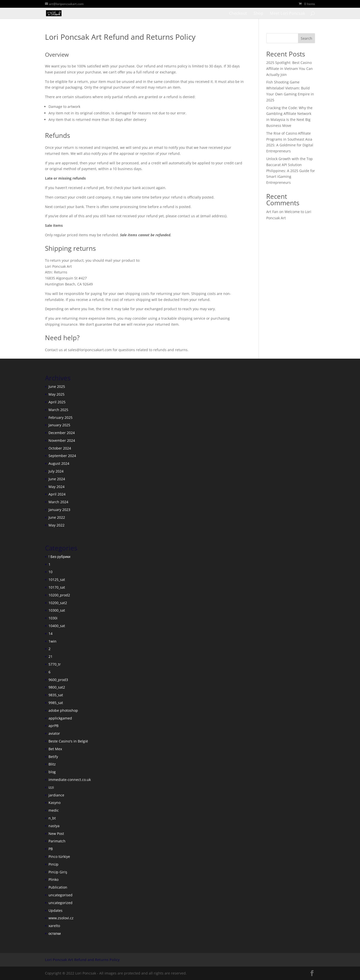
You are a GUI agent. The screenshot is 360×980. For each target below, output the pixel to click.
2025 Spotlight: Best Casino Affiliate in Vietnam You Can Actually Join (289, 69)
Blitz (52, 764)
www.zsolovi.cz (61, 918)
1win (52, 641)
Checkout (238, 14)
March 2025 (58, 410)
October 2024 (60, 448)
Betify (53, 757)
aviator (54, 733)
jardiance (56, 795)
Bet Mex (55, 749)
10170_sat (57, 587)
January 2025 (59, 425)
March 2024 (58, 502)
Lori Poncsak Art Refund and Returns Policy (82, 960)
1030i (53, 618)
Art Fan (272, 212)
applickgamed (60, 718)
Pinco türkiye (59, 857)
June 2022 (57, 517)
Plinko (53, 879)
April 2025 (57, 402)
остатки (55, 933)
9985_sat (56, 703)
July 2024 (56, 471)
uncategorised (60, 895)
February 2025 (60, 417)
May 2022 (56, 525)
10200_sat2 (58, 603)
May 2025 (56, 394)
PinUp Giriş (58, 872)
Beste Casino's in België (68, 741)
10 (50, 572)
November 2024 (62, 440)
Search (306, 38)
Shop (258, 14)
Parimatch (57, 841)
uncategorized (60, 903)
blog (52, 772)
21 (50, 656)
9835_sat (56, 695)
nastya (54, 826)
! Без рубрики (59, 557)
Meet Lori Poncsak (287, 14)
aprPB (53, 726)
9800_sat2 (57, 687)
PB (51, 849)
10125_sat (57, 580)
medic (54, 810)
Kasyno (54, 803)
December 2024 (62, 433)
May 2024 (56, 487)
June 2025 (57, 386)
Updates (55, 910)
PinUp (53, 864)
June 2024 (57, 479)
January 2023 (59, 510)
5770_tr (55, 664)
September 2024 (62, 456)
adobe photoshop (63, 710)
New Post (56, 834)
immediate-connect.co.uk (70, 780)
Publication (58, 887)
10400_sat (57, 626)
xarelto (54, 926)
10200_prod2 (59, 595)
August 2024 (59, 463)
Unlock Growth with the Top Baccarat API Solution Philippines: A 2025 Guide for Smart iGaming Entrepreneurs (291, 171)
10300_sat (57, 610)
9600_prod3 (58, 680)
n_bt (52, 818)
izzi (51, 787)
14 (50, 633)
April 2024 (57, 494)
